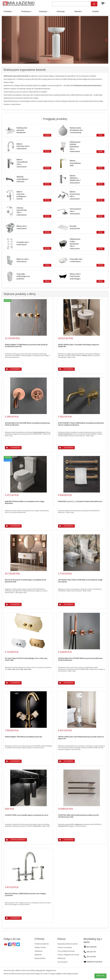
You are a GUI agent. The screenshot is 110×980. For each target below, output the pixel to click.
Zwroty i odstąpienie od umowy (68, 955)
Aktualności (39, 951)
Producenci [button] (27, 12)
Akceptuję (100, 976)
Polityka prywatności (42, 944)
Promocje (61, 12)
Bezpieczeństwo (40, 958)
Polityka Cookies (40, 948)
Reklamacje (61, 958)
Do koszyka (12, 369)
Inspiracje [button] (44, 12)
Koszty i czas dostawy (65, 948)
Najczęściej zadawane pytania (68, 944)
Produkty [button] (8, 12)
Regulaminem (51, 971)
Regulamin (38, 955)
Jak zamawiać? (63, 962)
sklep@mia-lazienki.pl (95, 962)
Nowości (78, 12)
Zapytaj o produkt (15, 840)
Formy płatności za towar (66, 951)
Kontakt (95, 12)
